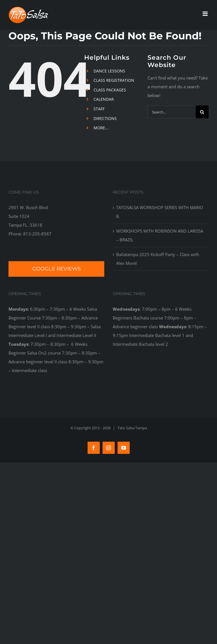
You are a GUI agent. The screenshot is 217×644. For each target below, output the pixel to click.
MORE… (101, 128)
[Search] (202, 112)
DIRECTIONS (105, 118)
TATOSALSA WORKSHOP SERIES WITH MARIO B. (160, 212)
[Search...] (172, 112)
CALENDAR (104, 99)
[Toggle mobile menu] (206, 14)
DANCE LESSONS (109, 71)
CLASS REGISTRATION (114, 80)
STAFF (99, 109)
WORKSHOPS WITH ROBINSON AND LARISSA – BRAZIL (160, 235)
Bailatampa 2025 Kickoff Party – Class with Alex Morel (158, 259)
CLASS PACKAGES (110, 90)
